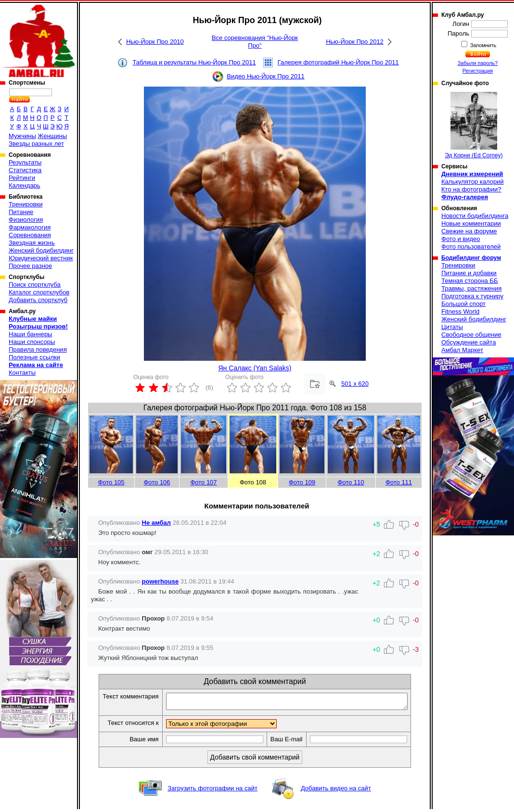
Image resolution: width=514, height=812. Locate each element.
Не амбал (156, 523)
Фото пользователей (471, 247)
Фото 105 (111, 482)
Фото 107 (203, 482)
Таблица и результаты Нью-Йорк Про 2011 (194, 62)
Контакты (22, 373)
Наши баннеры (30, 334)
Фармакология (30, 227)
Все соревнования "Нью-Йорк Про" (255, 42)
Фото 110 (351, 482)
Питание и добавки (469, 273)
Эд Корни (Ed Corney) (474, 125)
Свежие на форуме (469, 231)
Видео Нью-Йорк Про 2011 (265, 76)
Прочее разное (30, 266)
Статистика (25, 170)
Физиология (26, 220)
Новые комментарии (471, 223)
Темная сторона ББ (470, 281)
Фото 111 (399, 482)
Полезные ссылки (34, 357)
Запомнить (483, 45)
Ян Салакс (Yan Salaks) (255, 368)
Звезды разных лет (36, 144)
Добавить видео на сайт (336, 791)
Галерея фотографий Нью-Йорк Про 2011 (338, 62)
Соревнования (30, 235)
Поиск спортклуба (35, 285)
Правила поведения (38, 349)
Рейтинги (22, 178)
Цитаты (452, 327)
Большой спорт (463, 304)
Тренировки (26, 204)
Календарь (25, 185)
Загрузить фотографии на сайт (212, 791)
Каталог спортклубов (39, 292)
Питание (21, 212)
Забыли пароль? (478, 63)
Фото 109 (302, 482)
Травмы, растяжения (471, 288)
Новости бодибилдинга (475, 216)
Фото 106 (157, 482)
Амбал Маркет (462, 350)
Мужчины (22, 136)
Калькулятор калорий (473, 182)
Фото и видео (461, 239)
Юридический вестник (41, 258)
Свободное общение (471, 335)
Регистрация (478, 71)
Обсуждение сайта (469, 342)
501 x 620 (355, 384)
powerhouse (161, 581)
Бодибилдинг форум (471, 258)
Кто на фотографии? (471, 189)
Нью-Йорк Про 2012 (355, 42)
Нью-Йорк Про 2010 (155, 42)
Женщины (52, 136)
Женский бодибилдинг (41, 250)
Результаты (25, 162)
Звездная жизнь (32, 243)
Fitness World (460, 311)
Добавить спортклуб (38, 300)
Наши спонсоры (32, 342)
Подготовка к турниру (472, 296)
